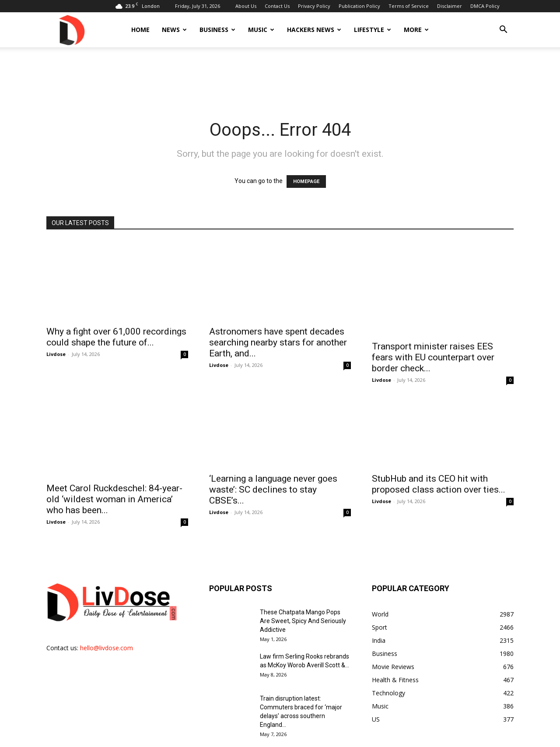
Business (217, 30)
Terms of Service (409, 6)
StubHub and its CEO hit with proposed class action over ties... (439, 460)
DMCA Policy (485, 6)
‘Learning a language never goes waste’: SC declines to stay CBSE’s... (273, 465)
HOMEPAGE (306, 181)
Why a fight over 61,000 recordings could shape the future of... (116, 327)
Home (140, 30)
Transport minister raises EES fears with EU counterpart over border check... (433, 333)
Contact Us (277, 6)
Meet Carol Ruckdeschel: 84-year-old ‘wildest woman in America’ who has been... (114, 465)
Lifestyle (373, 30)
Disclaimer (450, 6)
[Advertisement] (280, 78)
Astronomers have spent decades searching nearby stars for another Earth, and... (278, 333)
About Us (246, 6)
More (416, 30)
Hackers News (314, 30)
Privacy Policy (314, 6)
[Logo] (71, 30)
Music (261, 30)
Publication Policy (359, 6)
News (174, 30)
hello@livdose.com (107, 614)
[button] (503, 30)
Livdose (56, 344)
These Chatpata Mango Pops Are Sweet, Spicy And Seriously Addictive (303, 587)
